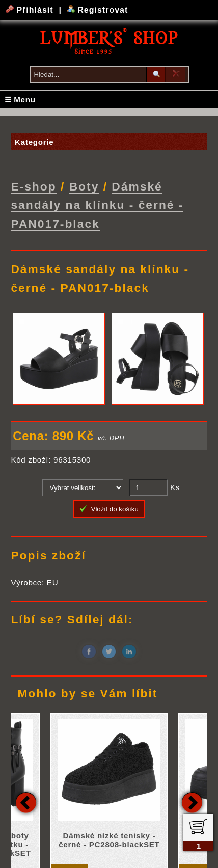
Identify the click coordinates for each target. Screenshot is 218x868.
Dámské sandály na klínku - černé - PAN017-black (97, 205)
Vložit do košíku (109, 508)
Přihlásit (31, 10)
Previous (26, 802)
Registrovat (98, 10)
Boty (84, 186)
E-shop (33, 186)
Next (192, 802)
